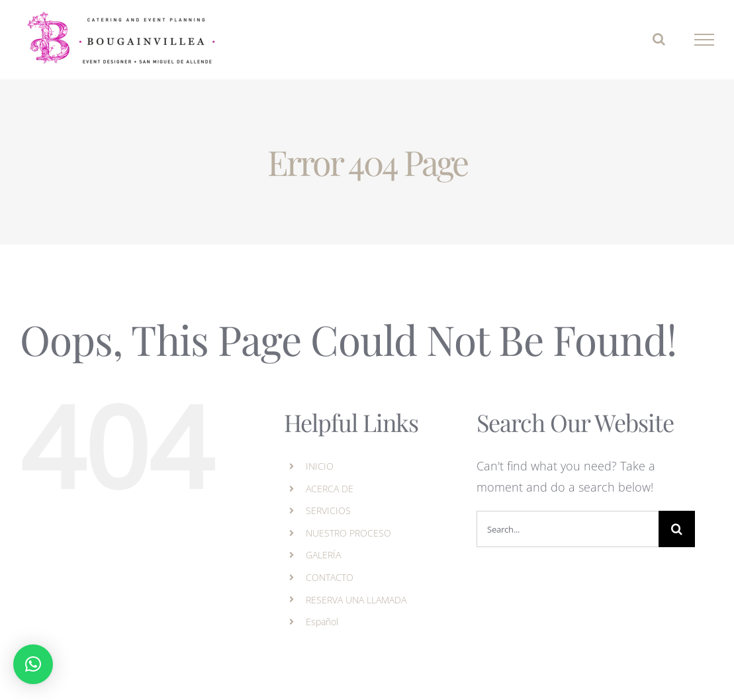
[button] (33, 664)
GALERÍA (323, 555)
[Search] (677, 529)
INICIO (320, 466)
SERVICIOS (328, 510)
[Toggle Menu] (705, 40)
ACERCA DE (330, 489)
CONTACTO (330, 577)
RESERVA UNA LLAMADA (356, 600)
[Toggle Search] (659, 39)
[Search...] (568, 529)
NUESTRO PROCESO (348, 533)
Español (322, 622)
